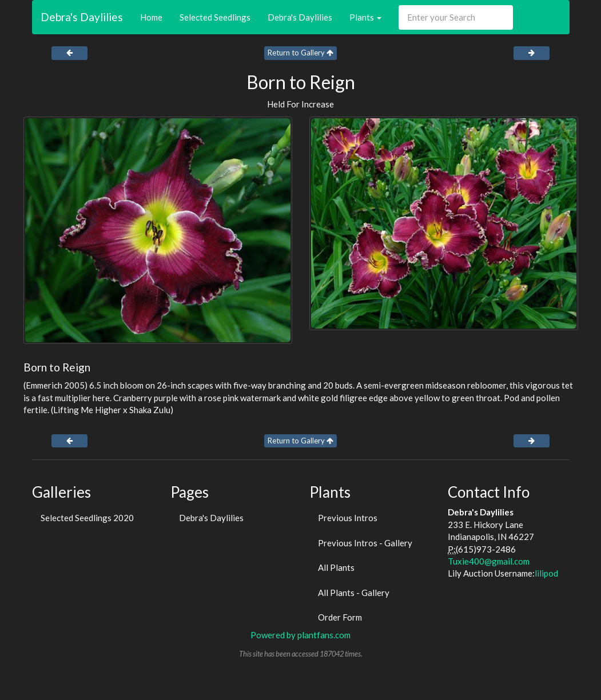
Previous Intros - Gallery (365, 543)
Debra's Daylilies (82, 17)
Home (151, 17)
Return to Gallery (300, 53)
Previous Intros (348, 518)
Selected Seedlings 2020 (87, 518)
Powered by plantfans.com (300, 635)
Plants (365, 17)
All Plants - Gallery (354, 593)
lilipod (546, 573)
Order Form (340, 617)
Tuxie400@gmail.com (489, 561)
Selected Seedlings (215, 17)
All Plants (336, 567)
